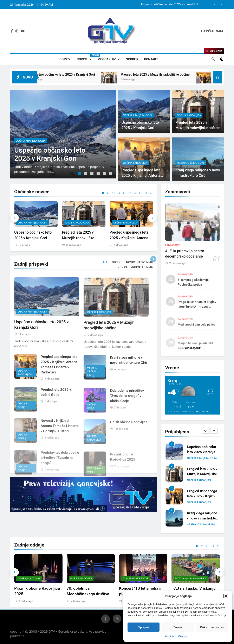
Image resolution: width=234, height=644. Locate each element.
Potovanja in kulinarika (191, 579)
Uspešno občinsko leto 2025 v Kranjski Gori (171, 5)
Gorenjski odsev (81, 579)
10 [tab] (151, 193)
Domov (65, 59)
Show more (193, 348)
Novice (86, 57)
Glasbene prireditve (136, 579)
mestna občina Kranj (191, 181)
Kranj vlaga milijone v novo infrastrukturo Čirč (203, 518)
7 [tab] (135, 193)
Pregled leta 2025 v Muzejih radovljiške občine (167, 74)
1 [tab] (80, 174)
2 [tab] (86, 174)
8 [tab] (140, 193)
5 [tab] (105, 174)
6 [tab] (111, 174)
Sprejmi (144, 627)
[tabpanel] (63, 134)
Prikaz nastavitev (212, 627)
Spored (132, 59)
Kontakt (151, 59)
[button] (226, 596)
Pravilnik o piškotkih (176, 637)
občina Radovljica (189, 115)
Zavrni (178, 627)
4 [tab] (99, 174)
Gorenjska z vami (29, 579)
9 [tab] (146, 193)
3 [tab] (92, 174)
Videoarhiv (107, 59)
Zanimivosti (173, 263)
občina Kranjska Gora (31, 141)
